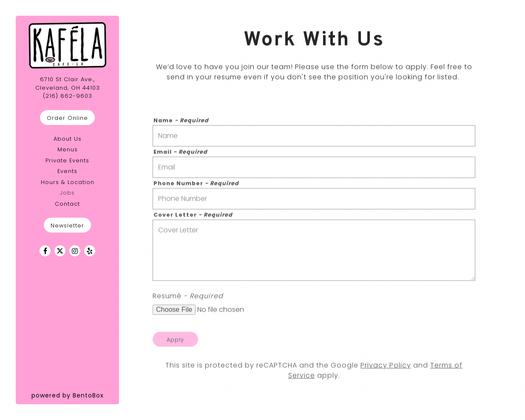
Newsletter (67, 226)
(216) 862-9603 (68, 96)
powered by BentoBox (75, 395)
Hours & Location (68, 182)
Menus (68, 149)
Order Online (67, 118)
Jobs (67, 193)
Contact (67, 204)
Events (67, 171)
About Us (68, 139)
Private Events (67, 160)
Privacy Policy (386, 367)
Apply (175, 342)
